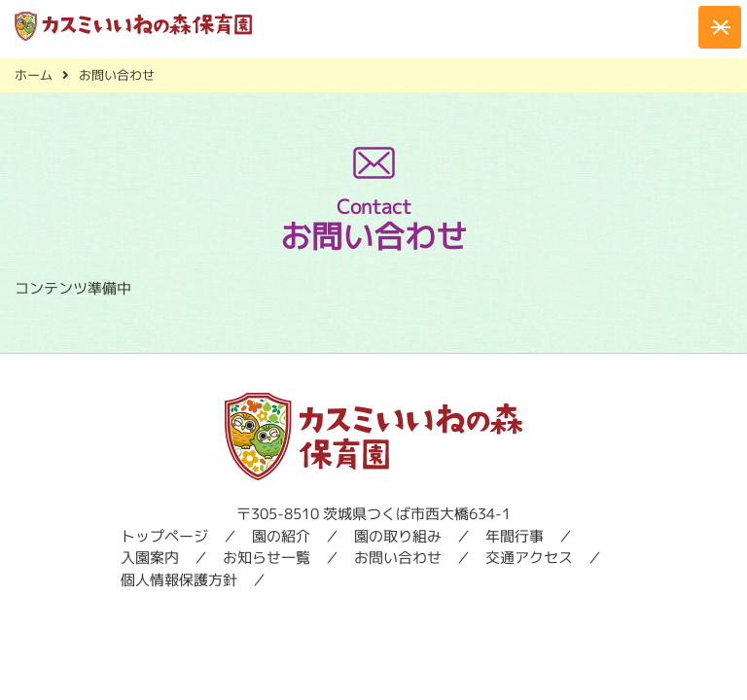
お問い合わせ (398, 558)
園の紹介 (281, 536)
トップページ (164, 536)
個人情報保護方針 (179, 580)
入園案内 (150, 558)
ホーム (34, 75)
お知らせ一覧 (267, 558)
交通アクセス (529, 558)
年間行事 (515, 536)
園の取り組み (398, 536)
